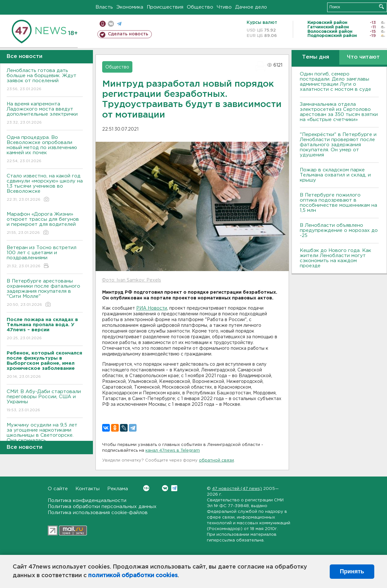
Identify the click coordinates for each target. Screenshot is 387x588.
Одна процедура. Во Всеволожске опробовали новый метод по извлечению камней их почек (45, 150)
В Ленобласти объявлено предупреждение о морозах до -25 (339, 230)
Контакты (88, 489)
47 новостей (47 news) (237, 489)
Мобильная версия (103, 24)
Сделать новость (128, 34)
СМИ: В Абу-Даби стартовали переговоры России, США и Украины (45, 401)
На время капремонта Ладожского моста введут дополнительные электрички (45, 114)
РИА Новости (152, 308)
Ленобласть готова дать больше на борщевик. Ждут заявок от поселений (45, 80)
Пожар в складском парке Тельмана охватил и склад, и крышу (335, 175)
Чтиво (224, 7)
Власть (104, 7)
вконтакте (111, 24)
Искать (381, 7)
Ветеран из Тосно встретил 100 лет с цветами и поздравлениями (45, 257)
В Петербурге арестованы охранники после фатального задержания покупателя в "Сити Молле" (45, 293)
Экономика (130, 7)
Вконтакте (146, 488)
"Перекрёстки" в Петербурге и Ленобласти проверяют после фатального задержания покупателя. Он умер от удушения (338, 145)
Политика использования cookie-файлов (98, 513)
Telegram (174, 488)
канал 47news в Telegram (173, 451)
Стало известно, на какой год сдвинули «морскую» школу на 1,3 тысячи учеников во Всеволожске (45, 188)
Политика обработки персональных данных (102, 507)
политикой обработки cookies (133, 576)
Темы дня (316, 57)
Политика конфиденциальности (87, 501)
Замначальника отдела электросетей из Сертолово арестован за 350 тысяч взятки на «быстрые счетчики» (339, 112)
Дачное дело (251, 7)
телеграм (119, 24)
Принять (352, 571)
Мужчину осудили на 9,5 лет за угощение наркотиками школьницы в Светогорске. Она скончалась (45, 437)
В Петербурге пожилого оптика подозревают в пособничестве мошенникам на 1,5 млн (338, 203)
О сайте (58, 489)
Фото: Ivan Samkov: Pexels (131, 280)
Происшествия (165, 7)
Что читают (363, 57)
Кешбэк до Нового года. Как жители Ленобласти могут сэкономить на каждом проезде (335, 258)
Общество (200, 7)
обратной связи (216, 460)
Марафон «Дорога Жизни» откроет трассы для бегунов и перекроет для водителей (45, 224)
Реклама (118, 489)
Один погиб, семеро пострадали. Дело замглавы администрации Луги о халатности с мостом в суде (335, 82)
